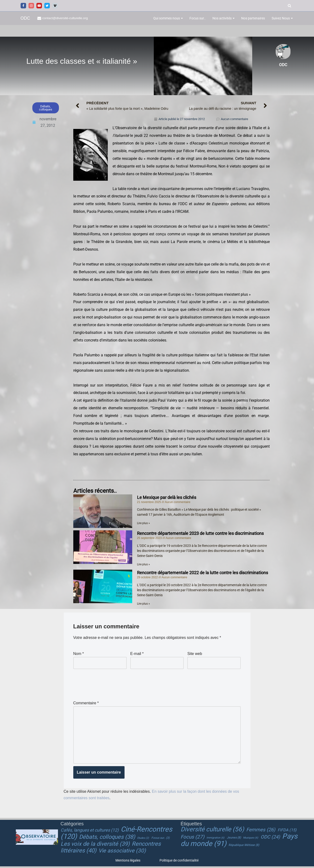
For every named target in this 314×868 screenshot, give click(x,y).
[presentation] (110, 684)
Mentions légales (128, 862)
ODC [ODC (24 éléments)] (270, 839)
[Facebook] (23, 6)
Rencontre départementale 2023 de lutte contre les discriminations (200, 534)
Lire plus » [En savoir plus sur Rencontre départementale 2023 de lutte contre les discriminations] (143, 565)
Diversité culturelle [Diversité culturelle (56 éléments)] (212, 831)
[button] (182, 18)
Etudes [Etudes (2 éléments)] (143, 840)
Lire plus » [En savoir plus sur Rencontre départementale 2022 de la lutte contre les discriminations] (143, 605)
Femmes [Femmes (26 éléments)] (261, 831)
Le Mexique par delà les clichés (167, 498)
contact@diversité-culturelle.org (65, 18)
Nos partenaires (253, 18)
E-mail (137, 655)
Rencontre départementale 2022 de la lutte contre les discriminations (203, 574)
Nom (79, 655)
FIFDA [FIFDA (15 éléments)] (287, 831)
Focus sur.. (198, 18)
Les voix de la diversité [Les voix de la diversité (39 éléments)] (95, 845)
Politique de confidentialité (179, 862)
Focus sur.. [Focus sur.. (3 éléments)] (160, 839)
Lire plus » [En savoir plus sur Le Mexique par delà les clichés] (143, 524)
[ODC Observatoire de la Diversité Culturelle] (25, 18)
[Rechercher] (289, 6)
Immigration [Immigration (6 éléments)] (215, 839)
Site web (195, 655)
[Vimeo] (55, 6)
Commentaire (86, 704)
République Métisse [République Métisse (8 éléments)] (244, 847)
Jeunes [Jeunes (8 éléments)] (234, 839)
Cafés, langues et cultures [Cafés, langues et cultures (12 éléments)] (90, 831)
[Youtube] (39, 6)
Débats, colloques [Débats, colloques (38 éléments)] (107, 839)
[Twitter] (47, 6)
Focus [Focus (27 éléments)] (192, 839)
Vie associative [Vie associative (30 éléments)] (122, 852)
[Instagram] (31, 6)
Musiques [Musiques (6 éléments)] (251, 839)
